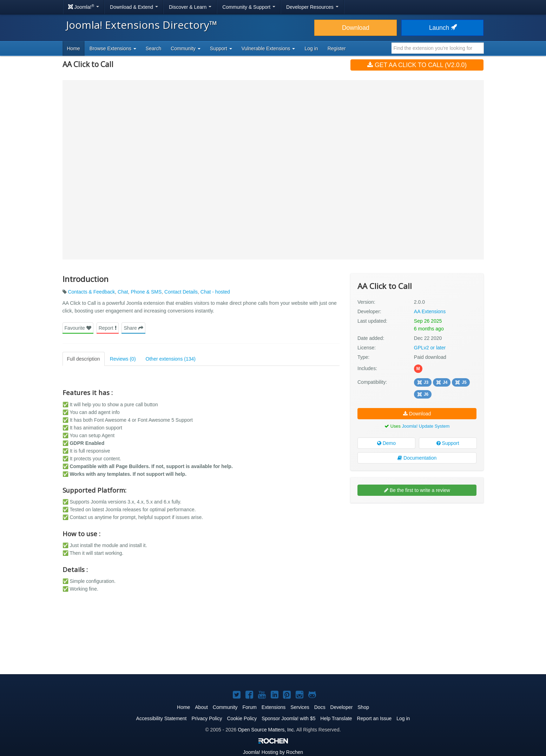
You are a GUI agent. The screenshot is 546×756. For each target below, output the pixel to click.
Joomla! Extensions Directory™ (142, 25)
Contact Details (181, 292)
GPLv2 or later (430, 348)
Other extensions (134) (171, 359)
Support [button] (221, 48)
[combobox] (438, 48)
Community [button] (186, 48)
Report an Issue (374, 718)
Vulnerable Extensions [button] (268, 48)
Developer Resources (312, 7)
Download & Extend (134, 7)
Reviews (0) (123, 359)
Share (133, 328)
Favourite (78, 328)
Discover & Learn (190, 7)
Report (108, 328)
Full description (84, 359)
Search (153, 48)
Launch (442, 28)
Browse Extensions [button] (113, 48)
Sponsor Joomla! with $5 (288, 718)
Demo (386, 443)
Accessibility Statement (162, 718)
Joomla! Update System (426, 426)
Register (337, 48)
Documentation (417, 458)
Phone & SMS (146, 292)
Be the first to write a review (417, 490)
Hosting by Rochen (273, 752)
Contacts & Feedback (91, 292)
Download (356, 28)
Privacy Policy (207, 718)
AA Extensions (430, 311)
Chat (123, 292)
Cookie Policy (242, 718)
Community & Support (249, 7)
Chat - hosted (215, 292)
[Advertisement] (417, 554)
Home (74, 48)
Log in (311, 48)
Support (448, 443)
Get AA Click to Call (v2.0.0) (417, 65)
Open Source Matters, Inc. (266, 730)
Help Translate (336, 718)
